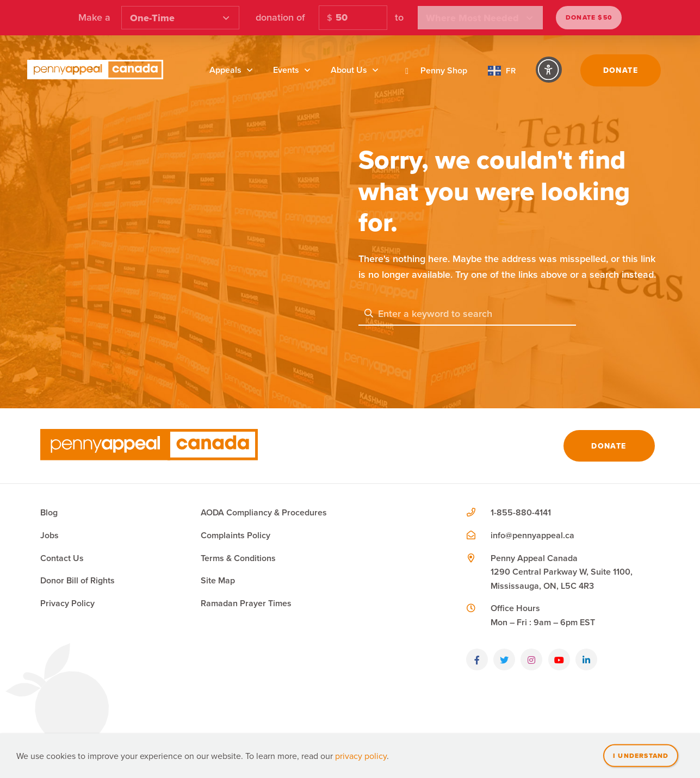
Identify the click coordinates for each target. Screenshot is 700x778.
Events (286, 70)
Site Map (218, 580)
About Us (349, 70)
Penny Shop (433, 70)
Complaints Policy (236, 535)
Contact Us (62, 558)
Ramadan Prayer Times (246, 603)
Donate (621, 70)
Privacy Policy (67, 603)
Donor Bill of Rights (78, 580)
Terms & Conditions (238, 558)
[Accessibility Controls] (549, 70)
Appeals (225, 70)
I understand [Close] (641, 755)
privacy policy (361, 756)
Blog (49, 512)
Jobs (49, 535)
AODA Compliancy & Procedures (264, 512)
